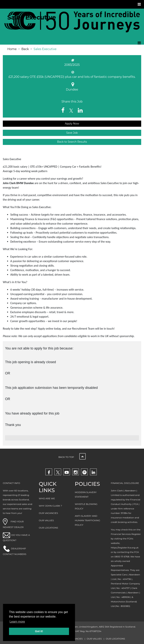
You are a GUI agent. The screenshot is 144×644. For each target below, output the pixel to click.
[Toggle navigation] (140, 4)
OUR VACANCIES (48, 513)
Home (12, 49)
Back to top (72, 457)
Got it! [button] (39, 631)
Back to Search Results (72, 142)
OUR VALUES (46, 520)
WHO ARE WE (47, 498)
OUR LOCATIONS (48, 528)
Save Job (72, 133)
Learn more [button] (17, 622)
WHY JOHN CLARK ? (50, 506)
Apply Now (72, 124)
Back (25, 49)
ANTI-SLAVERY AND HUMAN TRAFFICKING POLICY (87, 520)
